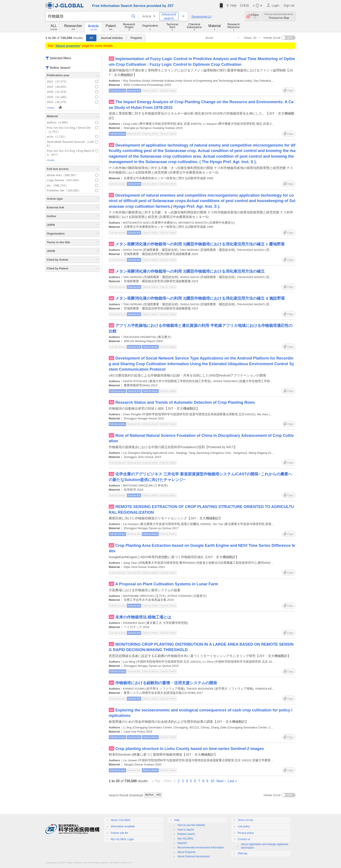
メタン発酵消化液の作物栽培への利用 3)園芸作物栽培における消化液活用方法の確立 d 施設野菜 (200, 298)
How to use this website (191, 825)
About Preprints (186, 852)
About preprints (68, 46)
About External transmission (194, 856)
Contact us (244, 839)
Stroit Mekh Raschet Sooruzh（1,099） (72, 144)
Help (233, 5)
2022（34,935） (72, 87)
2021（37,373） (72, 82)
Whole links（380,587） (72, 175)
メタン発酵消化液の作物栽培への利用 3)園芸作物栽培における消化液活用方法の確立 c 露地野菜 (200, 244)
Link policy (244, 826)
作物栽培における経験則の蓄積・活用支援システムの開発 (166, 683)
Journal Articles (112, 38)
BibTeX (149, 795)
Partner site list (119, 833)
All (91, 38)
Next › (221, 781)
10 (212, 781)
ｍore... (55, 108)
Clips (255, 16)
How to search (186, 830)
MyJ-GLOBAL (186, 839)
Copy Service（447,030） (72, 180)
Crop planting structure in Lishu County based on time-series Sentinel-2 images (190, 749)
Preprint (136, 38)
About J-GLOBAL (121, 820)
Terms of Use (245, 820)
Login (275, 5)
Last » (232, 781)
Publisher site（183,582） (72, 190)
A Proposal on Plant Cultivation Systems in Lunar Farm (167, 584)
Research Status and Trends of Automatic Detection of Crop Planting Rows (185, 402)
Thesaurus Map (279, 16)
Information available (123, 826)
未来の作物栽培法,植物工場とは (143, 617)
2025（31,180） (72, 97)
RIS (159, 795)
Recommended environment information (201, 848)
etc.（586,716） (72, 185)
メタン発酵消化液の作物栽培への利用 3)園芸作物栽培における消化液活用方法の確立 (190, 271)
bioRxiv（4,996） (72, 122)
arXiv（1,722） (72, 137)
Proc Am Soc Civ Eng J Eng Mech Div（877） (72, 153)
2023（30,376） (72, 102)
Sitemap (242, 853)
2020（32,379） (72, 92)
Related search (186, 834)
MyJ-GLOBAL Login (122, 839)
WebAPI (182, 843)
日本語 (244, 5)
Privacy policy (246, 833)
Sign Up (289, 5)
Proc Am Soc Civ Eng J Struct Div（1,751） (72, 130)
